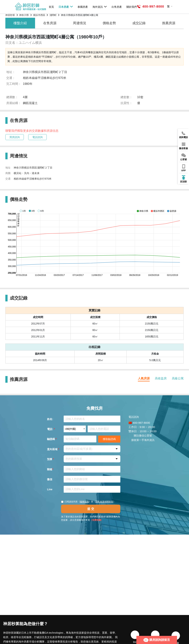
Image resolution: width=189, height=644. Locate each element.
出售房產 (117, 7)
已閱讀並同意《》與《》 (88, 502)
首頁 (51, 7)
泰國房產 (83, 7)
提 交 (91, 509)
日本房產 (66, 7)
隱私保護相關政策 (104, 502)
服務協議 (84, 502)
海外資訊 (100, 7)
